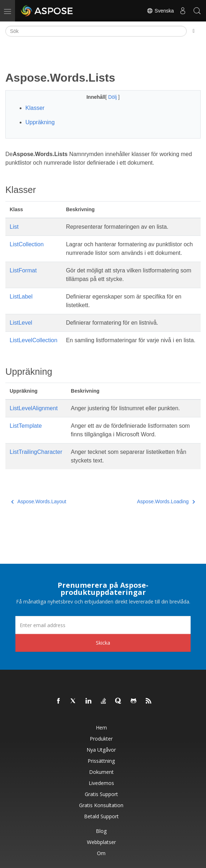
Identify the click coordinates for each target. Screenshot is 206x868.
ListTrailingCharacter (36, 452)
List (14, 227)
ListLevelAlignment (34, 408)
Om (101, 853)
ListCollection (27, 244)
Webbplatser (101, 842)
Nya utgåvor (101, 750)
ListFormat (23, 270)
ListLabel (21, 297)
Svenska (160, 11)
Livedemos (101, 783)
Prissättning (101, 761)
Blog (101, 831)
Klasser (35, 108)
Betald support (101, 816)
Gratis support (101, 794)
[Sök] (96, 31)
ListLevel (21, 323)
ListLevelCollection (33, 340)
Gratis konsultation (101, 805)
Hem (101, 728)
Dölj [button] (113, 97)
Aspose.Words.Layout (39, 501)
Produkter (101, 739)
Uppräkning (40, 122)
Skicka (103, 643)
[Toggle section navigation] (194, 31)
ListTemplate (26, 426)
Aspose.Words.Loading (166, 501)
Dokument (101, 772)
